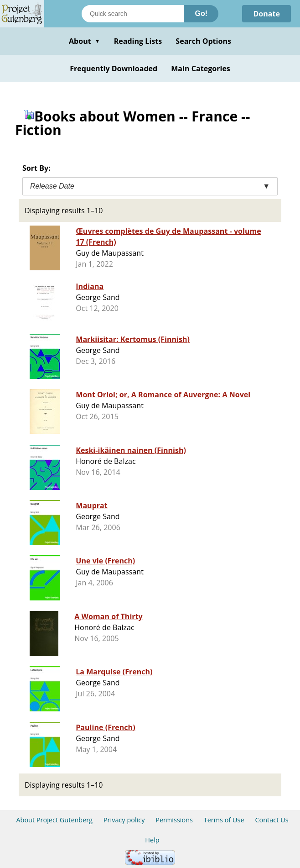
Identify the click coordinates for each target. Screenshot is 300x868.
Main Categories (201, 68)
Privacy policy (124, 820)
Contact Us (272, 820)
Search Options (203, 41)
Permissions (174, 820)
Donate (266, 14)
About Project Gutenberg (54, 820)
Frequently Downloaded (114, 68)
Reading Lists (138, 41)
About (85, 41)
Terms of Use (224, 820)
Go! (201, 13)
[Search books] (133, 14)
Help (152, 840)
